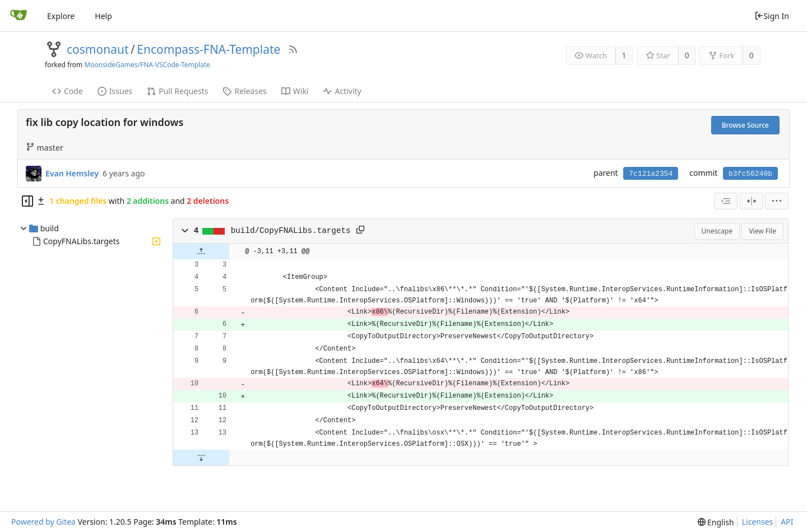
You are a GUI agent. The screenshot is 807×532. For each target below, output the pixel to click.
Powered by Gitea (43, 522)
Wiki (295, 91)
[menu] (777, 201)
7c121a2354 (651, 174)
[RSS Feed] (293, 49)
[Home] (18, 16)
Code (68, 91)
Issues (115, 91)
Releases (244, 91)
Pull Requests (177, 91)
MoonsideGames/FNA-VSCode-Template (147, 65)
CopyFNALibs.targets (81, 241)
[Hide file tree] (27, 201)
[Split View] (752, 201)
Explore (61, 16)
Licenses (758, 522)
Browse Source (745, 125)
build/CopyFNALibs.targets (291, 231)
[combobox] (726, 201)
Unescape (717, 231)
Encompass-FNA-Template (208, 49)
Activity (342, 91)
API (787, 522)
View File (762, 231)
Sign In (772, 16)
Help (103, 16)
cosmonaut (98, 49)
